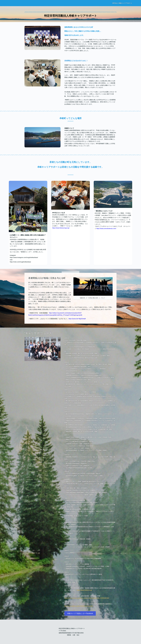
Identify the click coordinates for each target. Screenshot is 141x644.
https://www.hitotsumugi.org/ (61, 228)
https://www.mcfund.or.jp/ (84, 590)
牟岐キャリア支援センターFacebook (80, 613)
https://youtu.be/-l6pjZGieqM (77, 319)
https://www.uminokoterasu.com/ (106, 229)
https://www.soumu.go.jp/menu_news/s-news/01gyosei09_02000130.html (87, 598)
